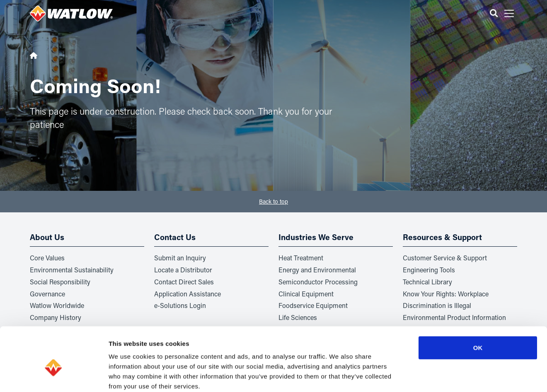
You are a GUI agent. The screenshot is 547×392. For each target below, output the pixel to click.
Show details (435, 376)
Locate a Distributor (183, 270)
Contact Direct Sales (184, 282)
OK (478, 304)
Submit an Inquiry (180, 258)
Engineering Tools (429, 270)
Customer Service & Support (445, 258)
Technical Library (427, 282)
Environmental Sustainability (72, 270)
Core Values (47, 258)
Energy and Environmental (317, 270)
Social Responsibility (60, 282)
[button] (494, 13)
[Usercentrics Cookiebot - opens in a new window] (54, 376)
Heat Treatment (301, 258)
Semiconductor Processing (318, 282)
